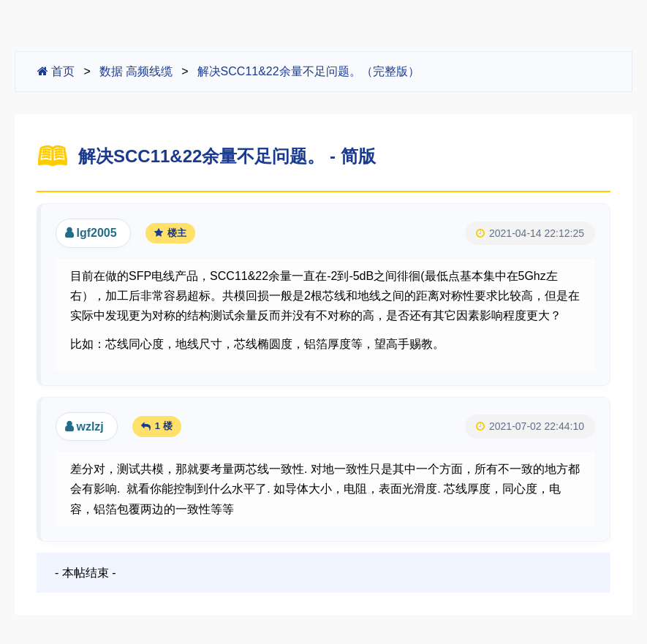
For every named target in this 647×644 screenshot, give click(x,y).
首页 (56, 71)
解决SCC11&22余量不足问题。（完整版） (309, 71)
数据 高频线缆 (136, 71)
